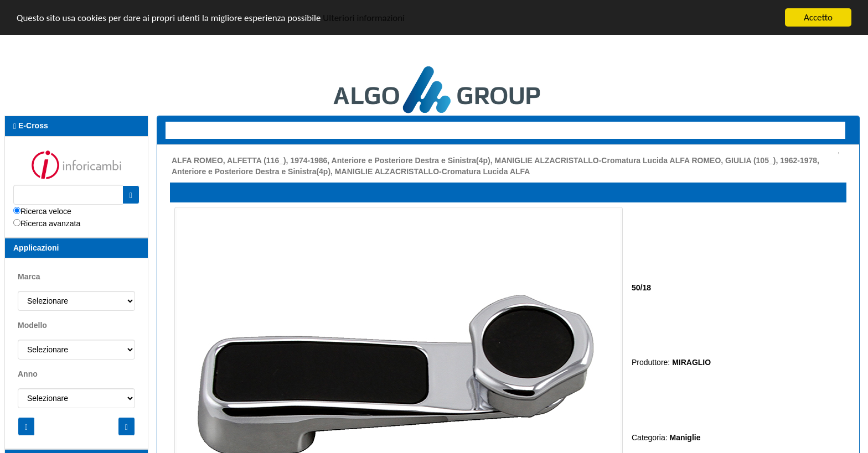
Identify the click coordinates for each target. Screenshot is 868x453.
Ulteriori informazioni (364, 17)
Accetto (818, 17)
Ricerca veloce (46, 211)
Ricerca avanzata (50, 223)
